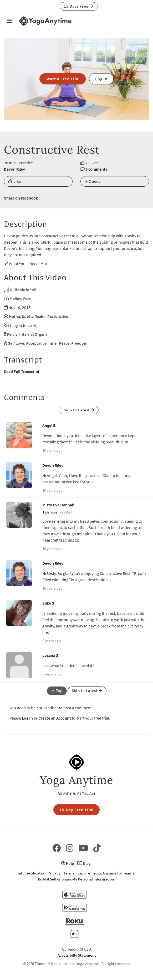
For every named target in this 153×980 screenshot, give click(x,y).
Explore (84, 873)
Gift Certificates (31, 873)
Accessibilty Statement (77, 955)
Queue (93, 181)
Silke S (48, 603)
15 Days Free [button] (79, 6)
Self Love (16, 343)
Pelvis (12, 334)
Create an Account (55, 718)
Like (15, 181)
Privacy (54, 873)
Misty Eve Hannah (58, 505)
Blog (84, 863)
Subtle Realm (34, 316)
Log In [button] (101, 79)
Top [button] (57, 691)
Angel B (49, 425)
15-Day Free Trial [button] (76, 810)
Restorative (58, 316)
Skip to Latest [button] (79, 410)
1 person (50, 512)
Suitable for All (23, 290)
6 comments (96, 169)
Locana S (50, 655)
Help (68, 863)
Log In (27, 718)
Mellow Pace (20, 298)
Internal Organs (33, 334)
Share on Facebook (21, 198)
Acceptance (36, 343)
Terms (69, 873)
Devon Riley (14, 169)
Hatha (14, 316)
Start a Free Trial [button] (63, 79)
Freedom (79, 343)
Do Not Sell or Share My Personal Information (76, 879)
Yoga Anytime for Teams (114, 873)
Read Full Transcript (22, 371)
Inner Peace (59, 343)
